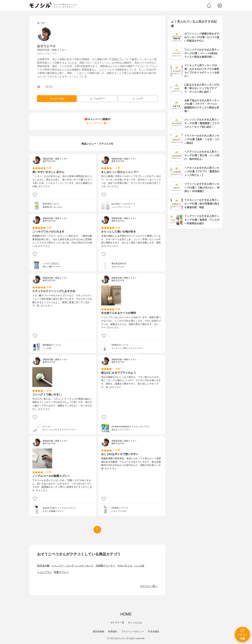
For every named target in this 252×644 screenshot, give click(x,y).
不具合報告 (154, 632)
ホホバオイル (125, 566)
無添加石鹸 (43, 566)
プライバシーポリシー (133, 632)
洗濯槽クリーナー (106, 566)
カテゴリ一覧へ (149, 586)
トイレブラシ (45, 572)
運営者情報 (98, 632)
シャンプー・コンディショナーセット (73, 566)
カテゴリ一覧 (117, 623)
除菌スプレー (61, 572)
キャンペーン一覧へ (97, 123)
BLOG (49, 87)
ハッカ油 (139, 566)
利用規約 (113, 632)
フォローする (57, 99)
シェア (138, 99)
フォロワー (97, 99)
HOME (126, 614)
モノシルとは (135, 623)
